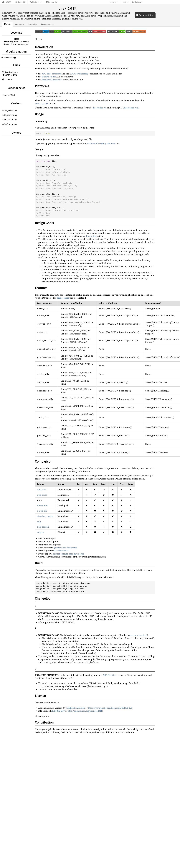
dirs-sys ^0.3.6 (9, 95)
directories (91, 236)
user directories (61, 551)
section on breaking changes (101, 144)
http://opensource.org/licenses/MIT (85, 711)
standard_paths (45, 516)
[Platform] (36, 2)
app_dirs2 (42, 495)
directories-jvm (131, 108)
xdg (39, 521)
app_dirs (42, 489)
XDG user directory (79, 74)
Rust (124, 2)
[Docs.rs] (7, 2)
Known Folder (49, 77)
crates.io (7, 80)
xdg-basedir (43, 527)
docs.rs (113, 2)
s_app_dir (42, 511)
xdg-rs (40, 532)
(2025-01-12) (10, 111)
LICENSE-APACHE (76, 708)
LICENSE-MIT (58, 711)
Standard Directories (52, 80)
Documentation (145, 15)
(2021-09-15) (10, 124)
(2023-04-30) (10, 115)
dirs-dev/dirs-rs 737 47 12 (10, 74)
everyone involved (138, 635)
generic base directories (65, 548)
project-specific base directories (68, 554)
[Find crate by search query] (146, 2)
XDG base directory (51, 74)
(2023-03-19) (10, 120)
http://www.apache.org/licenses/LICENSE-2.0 (110, 708)
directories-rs (99, 108)
